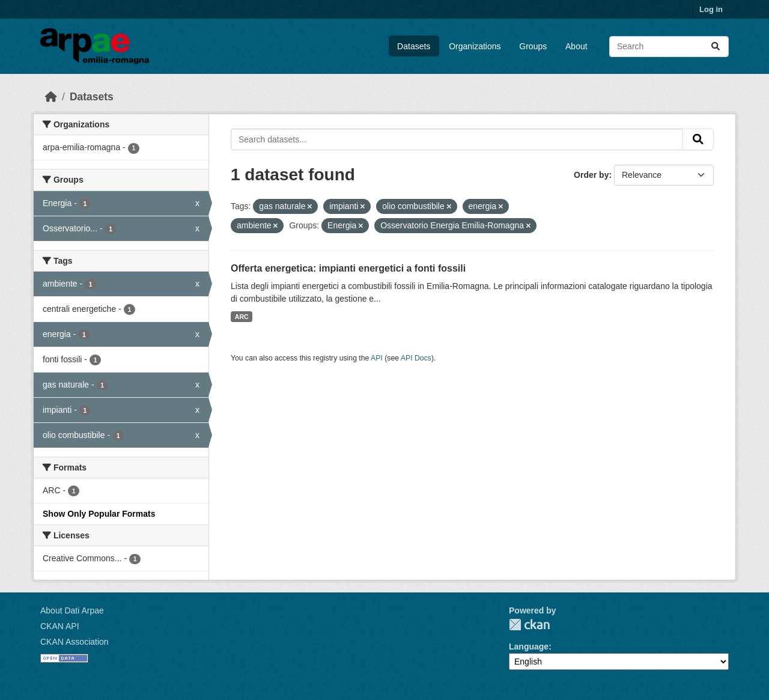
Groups (533, 46)
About (576, 46)
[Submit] (716, 47)
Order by (591, 175)
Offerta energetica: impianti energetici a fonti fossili (348, 268)
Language (529, 647)
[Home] (51, 97)
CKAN (529, 625)
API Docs (416, 358)
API (377, 358)
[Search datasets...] (669, 47)
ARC (242, 317)
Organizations (475, 46)
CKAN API (60, 626)
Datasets (414, 46)
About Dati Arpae (72, 610)
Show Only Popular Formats (99, 514)
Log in (711, 9)
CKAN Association (74, 642)
